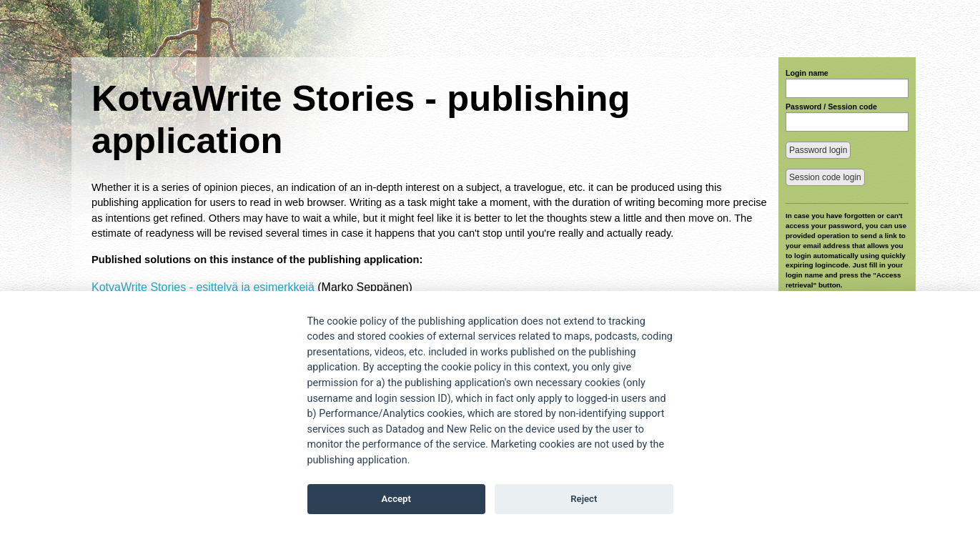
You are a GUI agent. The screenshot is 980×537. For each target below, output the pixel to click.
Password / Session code (831, 107)
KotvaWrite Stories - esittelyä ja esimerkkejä (203, 287)
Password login (818, 150)
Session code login (825, 177)
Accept (396, 499)
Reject (584, 499)
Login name (807, 73)
